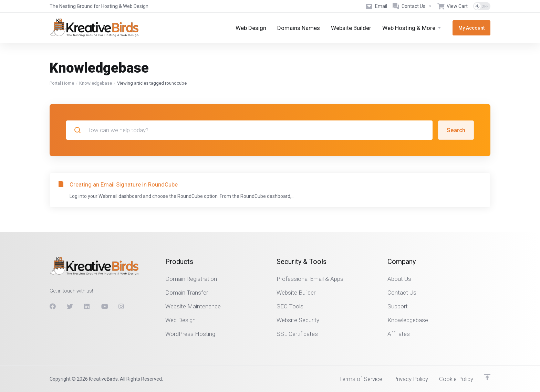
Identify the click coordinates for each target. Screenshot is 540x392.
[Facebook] (53, 306)
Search (456, 130)
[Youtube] (104, 306)
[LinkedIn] (87, 306)
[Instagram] (122, 306)
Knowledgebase (96, 83)
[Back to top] (487, 377)
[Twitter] (70, 306)
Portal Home (62, 83)
